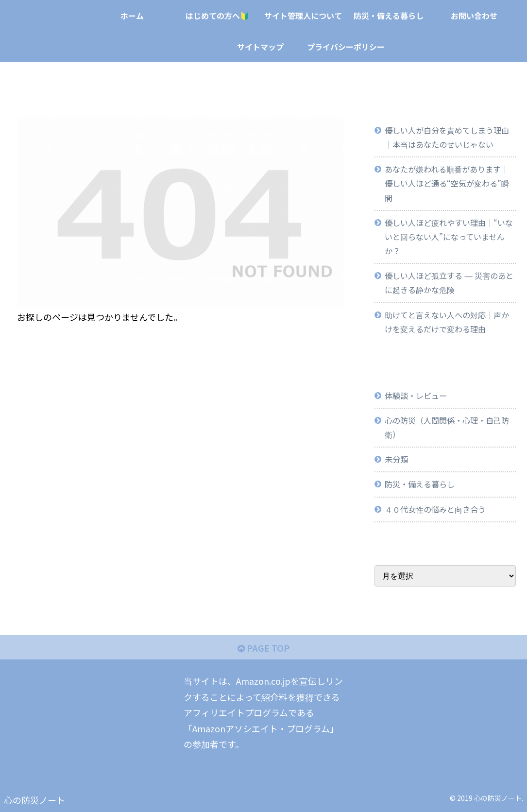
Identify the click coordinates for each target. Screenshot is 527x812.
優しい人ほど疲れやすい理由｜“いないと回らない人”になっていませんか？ (449, 237)
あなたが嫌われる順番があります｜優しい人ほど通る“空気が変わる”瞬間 (447, 183)
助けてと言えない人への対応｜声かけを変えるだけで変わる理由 (447, 322)
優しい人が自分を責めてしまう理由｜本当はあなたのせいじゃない (447, 137)
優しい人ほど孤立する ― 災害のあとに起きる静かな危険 (449, 283)
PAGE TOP (263, 648)
